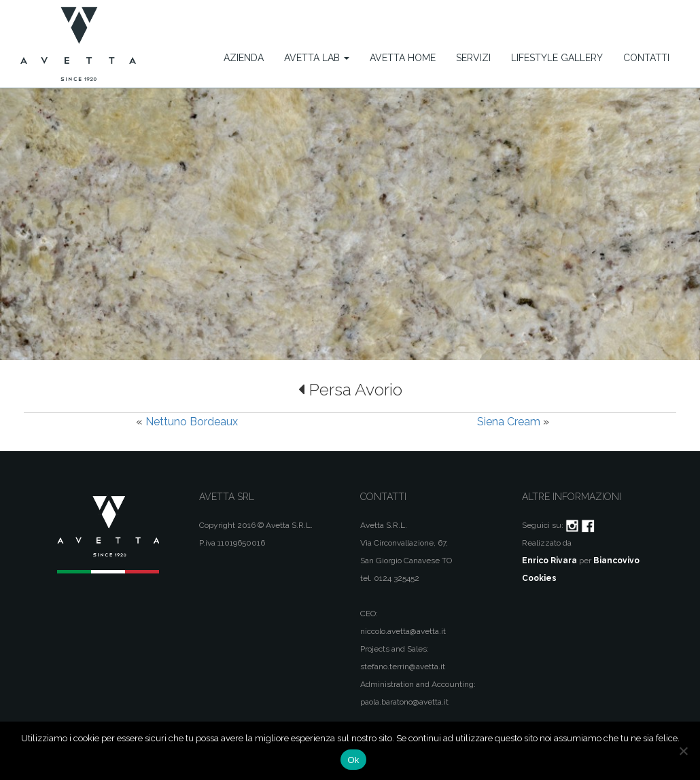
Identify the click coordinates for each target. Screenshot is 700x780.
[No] (683, 751)
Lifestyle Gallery (557, 58)
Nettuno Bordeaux (192, 422)
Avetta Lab (317, 58)
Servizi (473, 58)
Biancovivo (616, 561)
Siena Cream (509, 422)
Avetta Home (403, 58)
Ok (353, 760)
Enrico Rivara (549, 561)
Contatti (646, 58)
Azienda (244, 58)
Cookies (539, 578)
